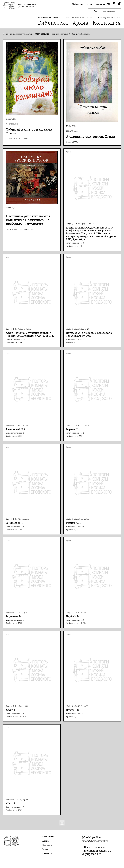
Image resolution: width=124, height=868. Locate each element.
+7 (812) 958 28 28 (91, 854)
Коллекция (107, 23)
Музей (45, 849)
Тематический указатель (79, 17)
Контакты (47, 853)
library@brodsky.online (95, 841)
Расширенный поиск (110, 17)
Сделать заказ (105, 11)
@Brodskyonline (91, 837)
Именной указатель (49, 17)
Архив (81, 23)
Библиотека (53, 23)
